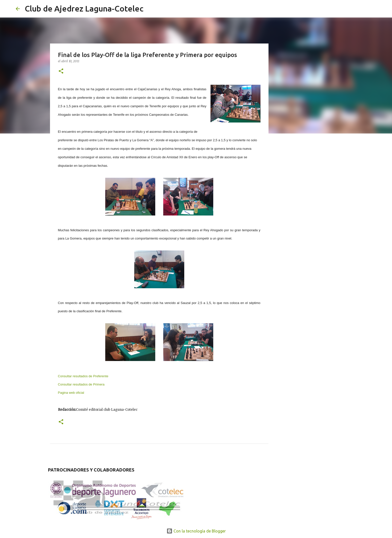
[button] (61, 71)
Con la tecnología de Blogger (196, 531)
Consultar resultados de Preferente (83, 376)
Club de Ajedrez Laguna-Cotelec (84, 8)
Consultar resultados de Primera (81, 384)
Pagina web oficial (71, 393)
